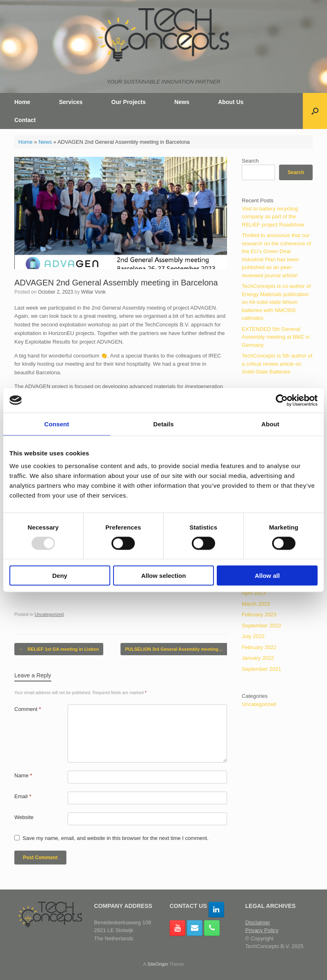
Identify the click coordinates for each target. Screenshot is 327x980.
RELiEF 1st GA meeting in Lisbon (59, 649)
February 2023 (259, 614)
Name (23, 775)
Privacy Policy (262, 930)
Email (23, 796)
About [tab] (270, 424)
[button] (315, 111)
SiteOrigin (158, 964)
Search (250, 161)
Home (22, 102)
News (182, 102)
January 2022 (258, 658)
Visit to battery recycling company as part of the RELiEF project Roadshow (273, 217)
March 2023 (256, 604)
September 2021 (261, 669)
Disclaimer (258, 922)
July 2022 (253, 636)
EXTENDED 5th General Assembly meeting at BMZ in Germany (276, 337)
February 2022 (259, 647)
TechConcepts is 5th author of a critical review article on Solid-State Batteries (277, 364)
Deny (60, 576)
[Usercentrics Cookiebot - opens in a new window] (282, 400)
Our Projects (129, 102)
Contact (25, 120)
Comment (28, 709)
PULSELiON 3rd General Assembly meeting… (178, 649)
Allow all (267, 576)
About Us (231, 102)
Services (71, 102)
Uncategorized (49, 614)
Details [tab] (163, 424)
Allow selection (163, 576)
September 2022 (261, 626)
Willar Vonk (93, 292)
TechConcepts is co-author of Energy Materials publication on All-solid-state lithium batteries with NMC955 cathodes (276, 302)
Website (24, 817)
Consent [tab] (57, 424)
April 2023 (254, 593)
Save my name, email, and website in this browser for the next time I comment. (116, 838)
